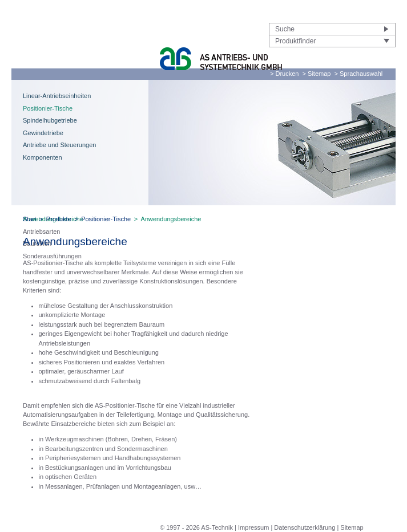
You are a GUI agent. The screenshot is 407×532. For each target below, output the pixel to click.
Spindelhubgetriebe (50, 120)
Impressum (253, 527)
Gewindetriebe (43, 133)
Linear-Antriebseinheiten (57, 96)
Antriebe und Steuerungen (59, 145)
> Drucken (284, 74)
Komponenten (43, 157)
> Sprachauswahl (359, 74)
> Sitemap (317, 74)
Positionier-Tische (48, 108)
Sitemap (352, 527)
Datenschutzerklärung (305, 527)
